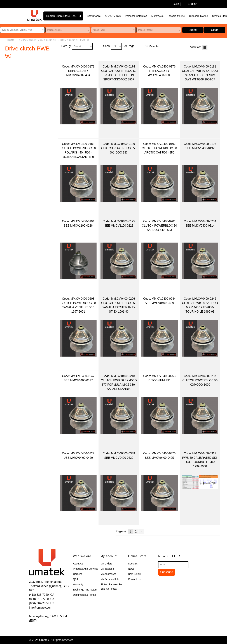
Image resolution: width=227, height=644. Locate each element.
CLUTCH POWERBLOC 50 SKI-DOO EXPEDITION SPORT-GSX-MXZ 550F (119, 75)
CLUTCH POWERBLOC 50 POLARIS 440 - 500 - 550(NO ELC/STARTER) (78, 153)
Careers (78, 574)
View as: (196, 47)
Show (107, 46)
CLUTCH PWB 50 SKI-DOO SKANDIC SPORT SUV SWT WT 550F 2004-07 (200, 75)
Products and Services (86, 569)
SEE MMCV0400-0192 (200, 148)
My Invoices (107, 569)
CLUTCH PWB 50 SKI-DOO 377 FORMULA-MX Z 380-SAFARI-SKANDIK (119, 385)
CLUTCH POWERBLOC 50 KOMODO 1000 (200, 383)
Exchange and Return (85, 590)
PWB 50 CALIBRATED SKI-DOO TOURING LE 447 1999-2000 (200, 462)
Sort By (66, 46)
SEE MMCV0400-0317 (78, 380)
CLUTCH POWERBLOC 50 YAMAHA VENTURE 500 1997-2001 (78, 307)
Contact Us (134, 579)
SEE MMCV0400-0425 (159, 458)
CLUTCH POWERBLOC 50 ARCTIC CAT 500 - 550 (159, 150)
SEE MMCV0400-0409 (159, 303)
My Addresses (108, 574)
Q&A (76, 579)
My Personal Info (110, 579)
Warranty (78, 584)
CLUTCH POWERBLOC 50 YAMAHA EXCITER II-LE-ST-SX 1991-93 (119, 307)
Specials (133, 564)
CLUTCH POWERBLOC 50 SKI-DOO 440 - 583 (159, 228)
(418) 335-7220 (39, 595)
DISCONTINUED (159, 380)
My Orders (106, 564)
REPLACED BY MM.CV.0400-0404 (78, 73)
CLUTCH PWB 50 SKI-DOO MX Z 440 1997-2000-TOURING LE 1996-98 (200, 307)
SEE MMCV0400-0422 (119, 458)
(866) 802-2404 (39, 603)
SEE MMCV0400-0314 (200, 226)
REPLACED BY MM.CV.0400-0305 (159, 73)
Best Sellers (135, 574)
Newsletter (169, 556)
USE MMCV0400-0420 (78, 458)
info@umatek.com (41, 608)
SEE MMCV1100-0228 (78, 226)
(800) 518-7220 (39, 599)
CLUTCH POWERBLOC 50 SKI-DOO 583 (119, 150)
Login (176, 4)
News (131, 569)
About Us (78, 564)
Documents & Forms (85, 595)
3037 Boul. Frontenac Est (45, 582)
